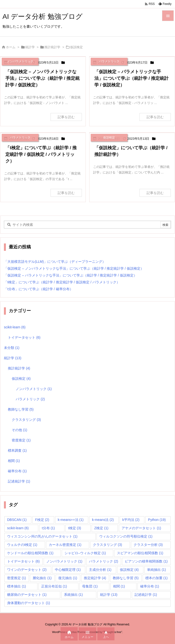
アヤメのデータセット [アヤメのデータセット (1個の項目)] (141, 528)
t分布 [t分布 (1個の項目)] (48, 528)
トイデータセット (24, 337)
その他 (19, 430)
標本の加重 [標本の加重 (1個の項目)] (156, 578)
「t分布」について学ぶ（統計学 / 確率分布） (38, 289)
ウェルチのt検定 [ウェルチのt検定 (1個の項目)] (22, 545)
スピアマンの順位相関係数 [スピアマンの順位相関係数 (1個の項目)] (140, 553)
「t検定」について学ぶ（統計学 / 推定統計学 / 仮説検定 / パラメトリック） (41, 154)
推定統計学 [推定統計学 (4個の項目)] (95, 578)
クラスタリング (26, 420)
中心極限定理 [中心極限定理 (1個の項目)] (68, 570)
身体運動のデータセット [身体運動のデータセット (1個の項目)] (29, 603)
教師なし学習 (21, 409)
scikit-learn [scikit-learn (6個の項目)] (18, 528)
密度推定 (21, 440)
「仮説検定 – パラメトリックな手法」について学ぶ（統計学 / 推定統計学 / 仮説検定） (131, 78)
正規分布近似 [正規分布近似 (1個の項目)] (54, 586)
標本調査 (17, 450)
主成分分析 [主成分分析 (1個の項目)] (100, 570)
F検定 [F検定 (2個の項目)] (42, 520)
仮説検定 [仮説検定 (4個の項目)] (129, 570)
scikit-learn (15, 327)
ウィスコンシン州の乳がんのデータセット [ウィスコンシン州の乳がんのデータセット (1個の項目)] (42, 536)
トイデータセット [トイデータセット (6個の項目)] (23, 561)
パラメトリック (30, 399)
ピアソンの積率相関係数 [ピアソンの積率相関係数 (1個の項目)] (146, 561)
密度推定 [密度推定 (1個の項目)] (17, 578)
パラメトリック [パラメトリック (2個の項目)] (104, 561)
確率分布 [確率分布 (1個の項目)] (150, 586)
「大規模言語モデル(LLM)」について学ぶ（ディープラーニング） (55, 262)
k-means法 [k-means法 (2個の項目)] (103, 520)
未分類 (12, 348)
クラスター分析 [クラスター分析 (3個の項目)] (148, 545)
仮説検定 (21, 379)
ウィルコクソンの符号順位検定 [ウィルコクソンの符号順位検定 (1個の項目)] (126, 536)
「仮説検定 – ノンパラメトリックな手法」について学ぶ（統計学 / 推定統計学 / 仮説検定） (43, 78)
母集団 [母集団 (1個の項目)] (90, 586)
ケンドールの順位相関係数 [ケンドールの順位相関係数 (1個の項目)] (30, 553)
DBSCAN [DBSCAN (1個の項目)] (17, 520)
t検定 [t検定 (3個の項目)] (75, 528)
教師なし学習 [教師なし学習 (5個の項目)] (126, 578)
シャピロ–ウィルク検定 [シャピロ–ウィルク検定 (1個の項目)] (85, 553)
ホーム (11, 47)
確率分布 (17, 471)
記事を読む (66, 117)
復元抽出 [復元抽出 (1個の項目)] (68, 578)
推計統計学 (52, 47)
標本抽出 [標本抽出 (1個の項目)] (17, 586)
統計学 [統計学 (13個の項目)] (109, 595)
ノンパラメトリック (34, 389)
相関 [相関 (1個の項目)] (119, 586)
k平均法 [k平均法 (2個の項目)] (131, 520)
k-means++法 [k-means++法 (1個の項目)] (71, 520)
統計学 (30, 47)
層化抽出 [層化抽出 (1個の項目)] (42, 578)
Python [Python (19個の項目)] (157, 520)
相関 (14, 461)
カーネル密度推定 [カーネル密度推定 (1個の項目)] (65, 545)
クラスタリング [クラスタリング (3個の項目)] (107, 545)
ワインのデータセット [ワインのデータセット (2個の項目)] (27, 570)
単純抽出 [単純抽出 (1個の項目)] (156, 570)
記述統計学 (19, 481)
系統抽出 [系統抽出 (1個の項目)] (73, 595)
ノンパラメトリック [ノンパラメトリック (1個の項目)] (64, 561)
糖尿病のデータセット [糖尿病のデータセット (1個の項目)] (27, 595)
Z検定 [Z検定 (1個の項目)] (101, 528)
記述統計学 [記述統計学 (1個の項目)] (146, 595)
